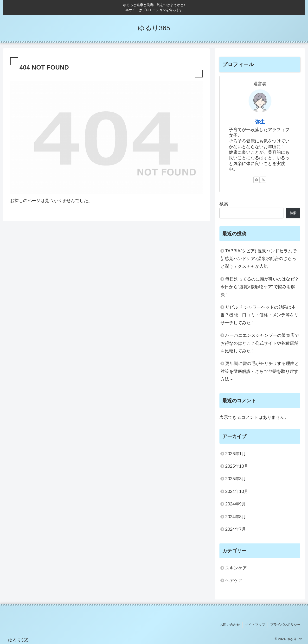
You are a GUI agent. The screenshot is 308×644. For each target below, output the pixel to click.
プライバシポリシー (285, 625)
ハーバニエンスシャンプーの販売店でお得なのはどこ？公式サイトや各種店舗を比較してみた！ (260, 343)
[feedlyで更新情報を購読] (257, 180)
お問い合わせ (230, 625)
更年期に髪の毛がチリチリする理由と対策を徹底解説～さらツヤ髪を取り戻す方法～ (260, 371)
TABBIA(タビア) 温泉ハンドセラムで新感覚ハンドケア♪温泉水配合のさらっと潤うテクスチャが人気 (258, 259)
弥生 (260, 122)
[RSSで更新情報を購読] (263, 180)
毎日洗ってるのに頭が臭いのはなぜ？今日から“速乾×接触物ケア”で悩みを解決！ (260, 287)
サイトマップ (255, 625)
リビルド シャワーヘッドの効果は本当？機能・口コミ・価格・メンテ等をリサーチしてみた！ (259, 315)
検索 (224, 204)
